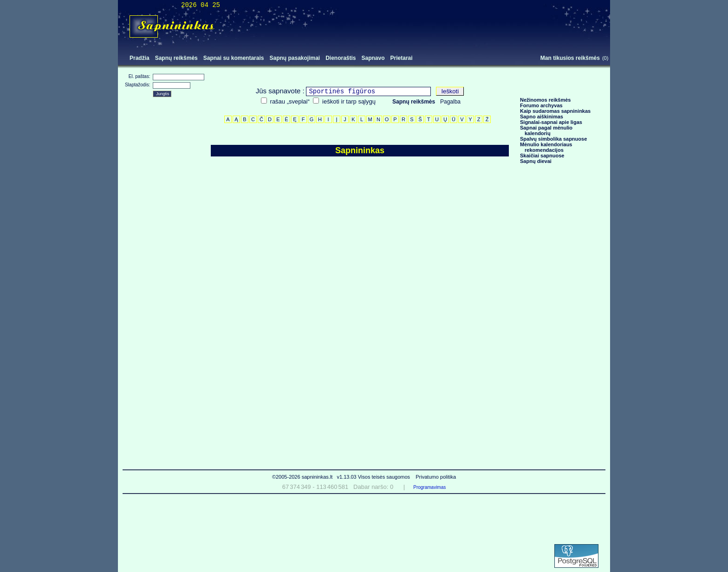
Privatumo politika (436, 477)
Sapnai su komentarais (234, 58)
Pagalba (450, 102)
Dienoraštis (341, 58)
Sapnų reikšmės (176, 58)
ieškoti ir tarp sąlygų (349, 101)
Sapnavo (373, 58)
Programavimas (429, 487)
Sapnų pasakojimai (295, 58)
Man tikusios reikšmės (570, 58)
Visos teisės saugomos (385, 477)
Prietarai (402, 58)
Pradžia (140, 58)
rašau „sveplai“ (290, 101)
